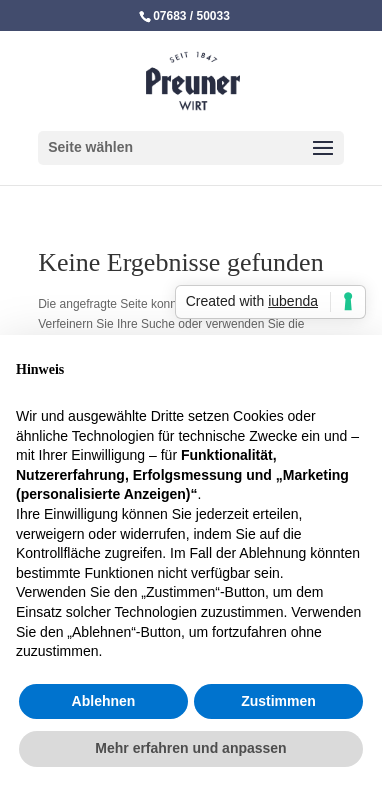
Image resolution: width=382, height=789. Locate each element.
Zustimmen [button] (278, 701)
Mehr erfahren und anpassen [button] (190, 748)
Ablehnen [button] (104, 701)
